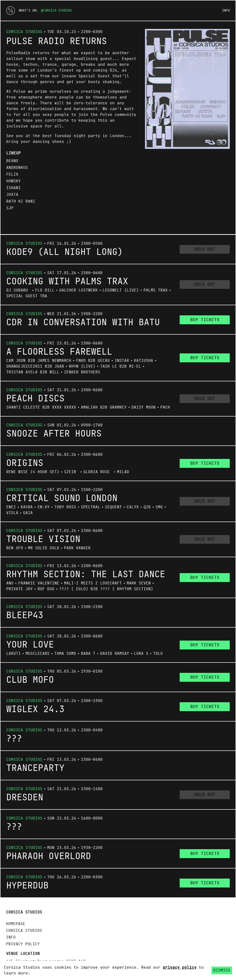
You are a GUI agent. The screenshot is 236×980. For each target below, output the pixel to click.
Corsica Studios (57, 11)
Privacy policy (23, 944)
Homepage (16, 924)
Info (226, 11)
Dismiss (222, 970)
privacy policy (180, 967)
